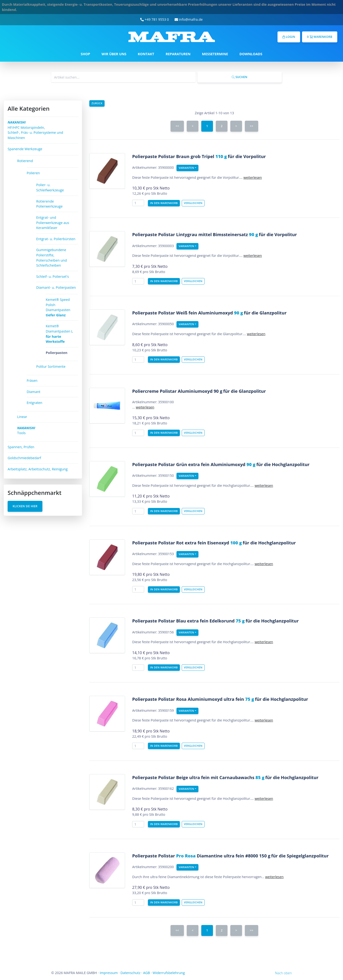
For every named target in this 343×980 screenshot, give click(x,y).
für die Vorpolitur (247, 156)
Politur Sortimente (51, 366)
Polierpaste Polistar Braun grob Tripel (179, 156)
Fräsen (32, 381)
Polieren (33, 173)
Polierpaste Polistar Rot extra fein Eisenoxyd (187, 543)
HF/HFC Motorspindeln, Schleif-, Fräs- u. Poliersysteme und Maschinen (35, 130)
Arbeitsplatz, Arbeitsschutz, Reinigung (38, 469)
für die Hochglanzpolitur (283, 464)
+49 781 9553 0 (155, 19)
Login (289, 37)
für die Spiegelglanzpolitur (300, 856)
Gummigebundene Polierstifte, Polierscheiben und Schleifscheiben (52, 258)
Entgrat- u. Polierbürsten (56, 239)
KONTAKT (146, 54)
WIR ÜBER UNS (114, 54)
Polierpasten (57, 353)
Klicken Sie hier (25, 506)
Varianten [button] (186, 168)
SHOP (85, 54)
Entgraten (35, 403)
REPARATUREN (178, 54)
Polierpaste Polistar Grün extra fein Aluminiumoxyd (194, 464)
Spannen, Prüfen (21, 447)
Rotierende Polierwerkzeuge (49, 204)
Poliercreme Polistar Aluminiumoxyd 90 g (177, 391)
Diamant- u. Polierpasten (56, 287)
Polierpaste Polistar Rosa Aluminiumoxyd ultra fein (193, 699)
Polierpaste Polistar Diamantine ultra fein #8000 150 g (201, 856)
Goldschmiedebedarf (24, 458)
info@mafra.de (189, 19)
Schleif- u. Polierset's (53, 276)
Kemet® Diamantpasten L (59, 334)
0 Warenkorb (320, 37)
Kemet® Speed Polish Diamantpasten (58, 307)
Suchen (240, 77)
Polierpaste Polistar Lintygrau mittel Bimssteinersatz (195, 234)
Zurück (97, 103)
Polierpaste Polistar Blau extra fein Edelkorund (188, 621)
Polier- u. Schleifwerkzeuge (50, 187)
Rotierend (25, 161)
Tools (26, 430)
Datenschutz (131, 973)
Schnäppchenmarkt (35, 493)
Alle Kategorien (29, 108)
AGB (147, 973)
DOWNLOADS (251, 54)
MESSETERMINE (215, 54)
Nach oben (283, 973)
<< (177, 126)
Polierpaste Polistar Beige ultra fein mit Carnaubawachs (198, 777)
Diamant (33, 392)
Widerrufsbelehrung (169, 973)
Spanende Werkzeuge (25, 149)
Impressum (109, 973)
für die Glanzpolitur (265, 313)
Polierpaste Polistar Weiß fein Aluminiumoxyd (188, 313)
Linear (22, 417)
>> (252, 126)
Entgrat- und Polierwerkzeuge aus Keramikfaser (53, 223)
